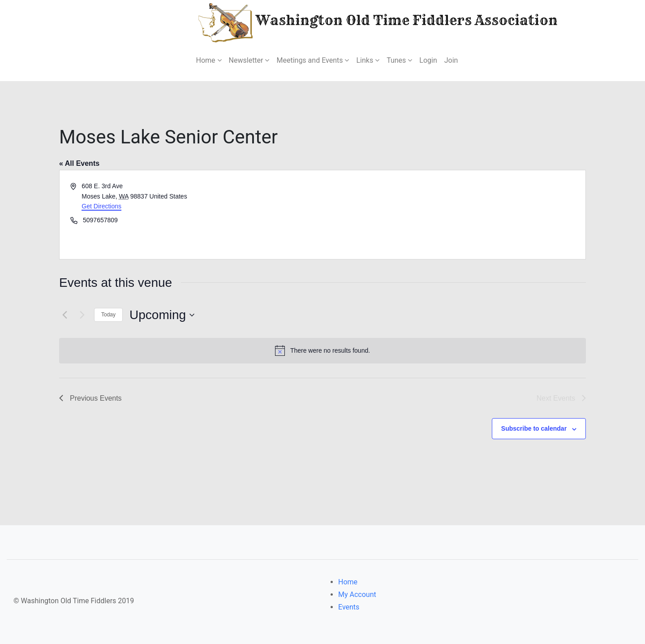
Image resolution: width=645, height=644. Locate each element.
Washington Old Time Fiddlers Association (351, 22)
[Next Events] (82, 315)
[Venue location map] (453, 215)
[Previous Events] (64, 315)
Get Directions (101, 206)
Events (349, 607)
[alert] (322, 350)
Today (108, 315)
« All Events (79, 163)
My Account (357, 594)
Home (348, 582)
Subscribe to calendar (534, 428)
